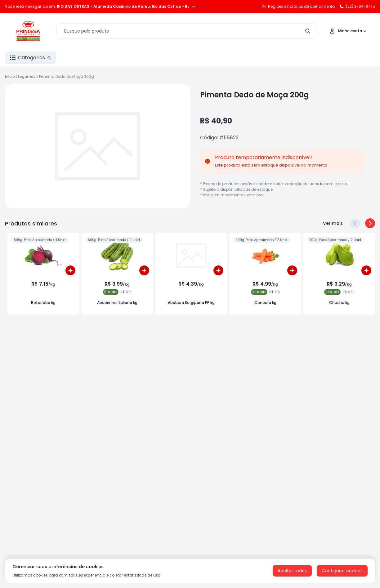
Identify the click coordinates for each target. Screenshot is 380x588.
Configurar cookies (342, 571)
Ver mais (333, 223)
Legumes (27, 76)
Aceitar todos (292, 571)
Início (10, 76)
